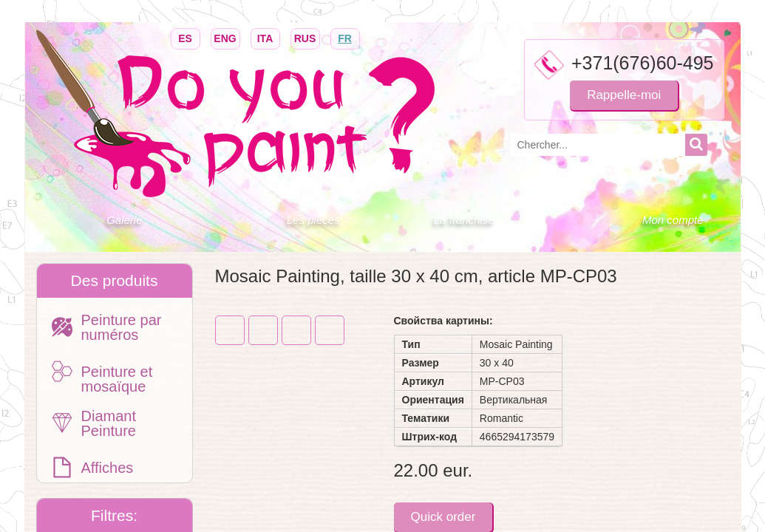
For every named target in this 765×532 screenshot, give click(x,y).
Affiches (108, 468)
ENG (225, 37)
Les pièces (313, 220)
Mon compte (673, 220)
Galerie (124, 220)
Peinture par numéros (122, 327)
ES (186, 37)
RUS (305, 37)
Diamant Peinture (109, 423)
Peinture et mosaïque (117, 379)
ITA (265, 37)
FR (345, 37)
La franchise (464, 220)
